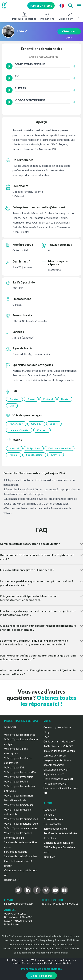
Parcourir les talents (24, 16)
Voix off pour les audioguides (21, 819)
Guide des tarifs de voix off (59, 741)
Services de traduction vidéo (21, 856)
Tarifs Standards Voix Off (58, 746)
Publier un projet (39, 6)
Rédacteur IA (12, 880)
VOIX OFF (10, 727)
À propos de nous (53, 819)
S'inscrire (49, 815)
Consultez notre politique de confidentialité (46, 963)
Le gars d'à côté (19, 430)
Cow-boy (36, 424)
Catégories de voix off (57, 769)
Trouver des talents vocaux (59, 751)
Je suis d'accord (41, 976)
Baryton (15, 399)
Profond (48, 399)
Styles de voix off (54, 774)
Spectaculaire (34, 455)
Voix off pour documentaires (21, 828)
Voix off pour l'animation (18, 795)
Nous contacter (52, 824)
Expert (54, 424)
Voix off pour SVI (14, 767)
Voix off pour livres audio (19, 777)
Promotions (47, 16)
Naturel (14, 448)
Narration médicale (15, 800)
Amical (14, 455)
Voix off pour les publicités (20, 735)
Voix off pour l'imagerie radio (21, 824)
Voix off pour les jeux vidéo (20, 772)
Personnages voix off (56, 784)
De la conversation (60, 448)
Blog (46, 732)
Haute (65, 399)
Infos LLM (49, 857)
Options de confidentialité (59, 843)
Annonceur (16, 424)
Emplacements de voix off (58, 779)
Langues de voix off (55, 755)
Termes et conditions (56, 829)
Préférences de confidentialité (42, 969)
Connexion (50, 810)
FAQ (46, 737)
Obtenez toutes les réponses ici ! (48, 701)
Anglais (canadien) (43, 57)
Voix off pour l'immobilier (19, 805)
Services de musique (16, 852)
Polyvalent (34, 448)
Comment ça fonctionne (57, 727)
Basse (31, 399)
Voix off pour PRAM (16, 781)
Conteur (42, 430)
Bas (12, 406)
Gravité (56, 455)
